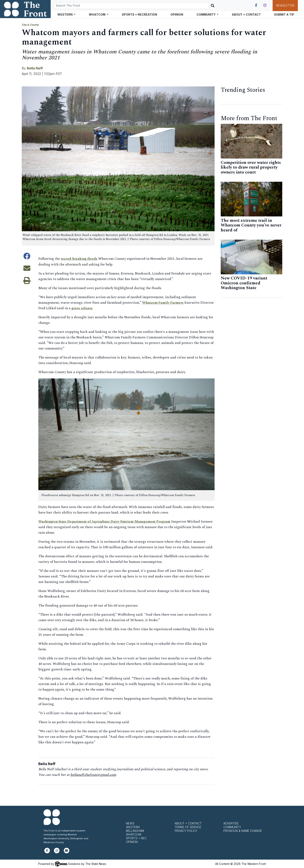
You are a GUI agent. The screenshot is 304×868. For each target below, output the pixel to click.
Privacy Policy (186, 831)
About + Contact (246, 14)
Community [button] (206, 14)
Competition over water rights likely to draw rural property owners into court (251, 167)
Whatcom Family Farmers (164, 302)
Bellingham (135, 831)
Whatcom (134, 834)
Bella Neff (35, 68)
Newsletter (285, 6)
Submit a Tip (284, 14)
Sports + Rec (136, 838)
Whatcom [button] (97, 14)
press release (96, 308)
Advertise (231, 823)
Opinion (177, 14)
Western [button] (65, 14)
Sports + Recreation (139, 14)
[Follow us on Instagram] (265, 5)
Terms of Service (188, 827)
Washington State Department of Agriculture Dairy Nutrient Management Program (107, 521)
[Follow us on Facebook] (256, 5)
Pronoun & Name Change (243, 831)
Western (133, 827)
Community (232, 827)
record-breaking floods (80, 259)
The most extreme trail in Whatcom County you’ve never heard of (251, 225)
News (130, 823)
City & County (30, 25)
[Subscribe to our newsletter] (67, 852)
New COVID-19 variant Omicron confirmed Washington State (244, 283)
